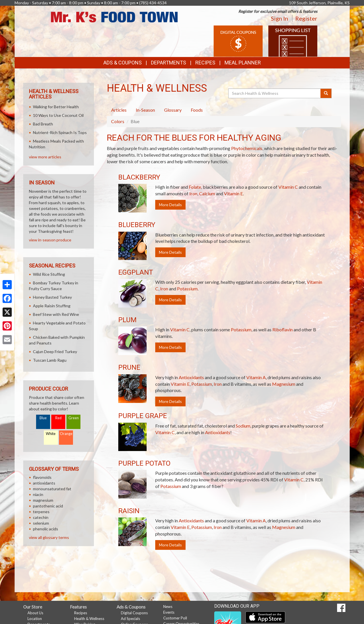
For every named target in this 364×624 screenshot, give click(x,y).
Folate (195, 187)
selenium (41, 523)
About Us (35, 613)
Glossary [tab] (173, 110)
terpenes (41, 512)
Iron (193, 193)
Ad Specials (130, 619)
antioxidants (44, 483)
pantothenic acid (48, 506)
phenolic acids (46, 529)
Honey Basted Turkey (52, 297)
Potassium (187, 289)
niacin (38, 494)
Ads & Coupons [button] (123, 63)
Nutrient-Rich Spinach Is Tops (60, 132)
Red (58, 418)
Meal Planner (243, 63)
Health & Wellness (89, 619)
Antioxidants (191, 377)
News (168, 607)
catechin (41, 517)
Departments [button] (169, 63)
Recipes (205, 63)
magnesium (43, 500)
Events (169, 612)
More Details (170, 205)
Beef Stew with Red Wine (56, 314)
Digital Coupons (134, 613)
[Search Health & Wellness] (275, 93)
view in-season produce (50, 240)
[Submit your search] (326, 93)
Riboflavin (283, 329)
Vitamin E (233, 193)
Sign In (280, 18)
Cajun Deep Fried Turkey (55, 352)
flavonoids (42, 477)
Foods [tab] (197, 110)
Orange (66, 434)
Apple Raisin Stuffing (52, 306)
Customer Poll (175, 618)
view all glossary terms (49, 537)
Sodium (243, 426)
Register (306, 18)
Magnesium (284, 384)
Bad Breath (43, 124)
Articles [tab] (119, 110)
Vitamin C (288, 187)
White (51, 434)
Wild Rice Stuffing (49, 274)
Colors (118, 121)
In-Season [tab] (145, 110)
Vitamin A (256, 377)
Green (74, 418)
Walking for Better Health (56, 107)
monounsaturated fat (52, 489)
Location (35, 619)
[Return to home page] (114, 16)
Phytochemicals (247, 148)
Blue (43, 418)
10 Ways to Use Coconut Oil (58, 115)
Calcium (207, 193)
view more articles (45, 157)
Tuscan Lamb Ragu (50, 360)
